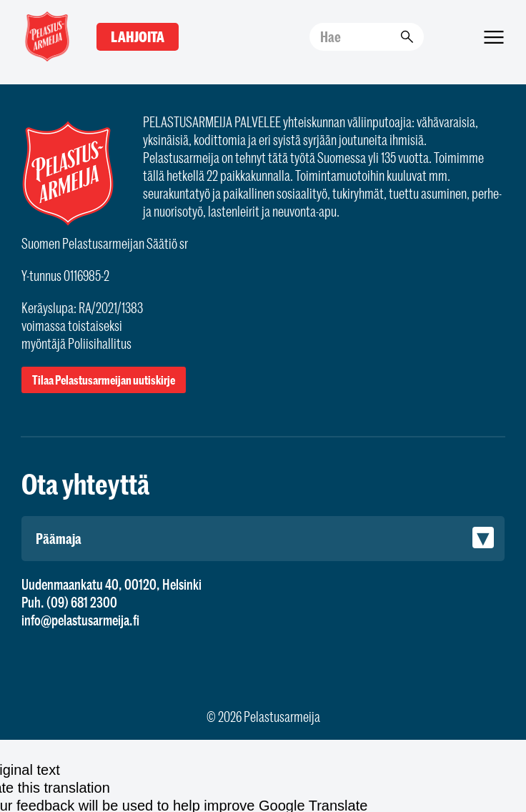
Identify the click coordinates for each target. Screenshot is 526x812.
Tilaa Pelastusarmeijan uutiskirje (104, 380)
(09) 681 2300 (82, 602)
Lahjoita (138, 37)
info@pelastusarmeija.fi (80, 620)
